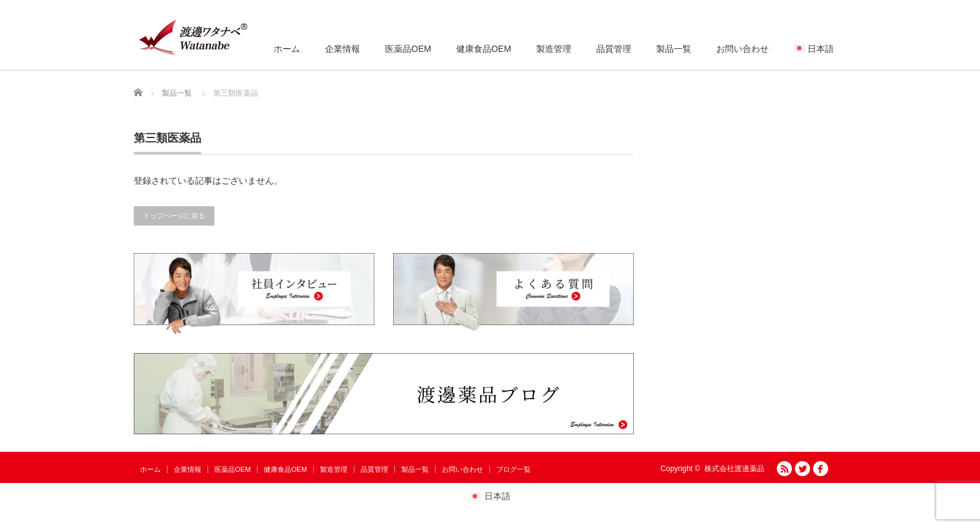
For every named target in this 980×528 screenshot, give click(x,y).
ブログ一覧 (513, 469)
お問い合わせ (742, 49)
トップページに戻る (174, 216)
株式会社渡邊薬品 (734, 469)
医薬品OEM (408, 49)
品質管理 (614, 49)
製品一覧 (674, 49)
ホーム (287, 49)
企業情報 (342, 49)
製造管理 (554, 49)
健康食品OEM (484, 49)
